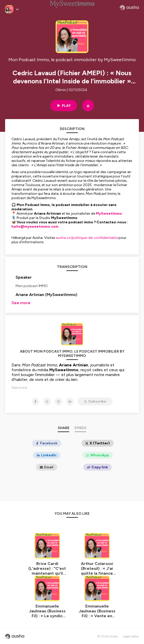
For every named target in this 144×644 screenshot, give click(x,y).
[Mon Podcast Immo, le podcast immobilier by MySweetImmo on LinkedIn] (70, 402)
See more (21, 303)
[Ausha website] (129, 8)
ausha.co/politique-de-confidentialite (87, 238)
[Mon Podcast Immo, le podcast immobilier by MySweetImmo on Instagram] (58, 402)
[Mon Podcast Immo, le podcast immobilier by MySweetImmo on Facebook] (35, 402)
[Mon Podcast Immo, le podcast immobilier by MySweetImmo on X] (47, 402)
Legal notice (131, 636)
